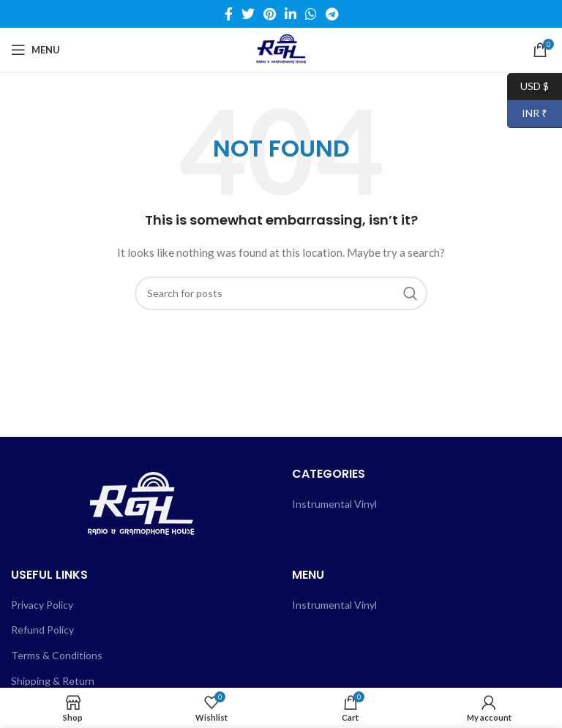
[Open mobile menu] (35, 50)
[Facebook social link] (229, 14)
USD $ (528, 87)
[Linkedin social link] (291, 14)
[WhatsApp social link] (311, 14)
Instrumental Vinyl (334, 504)
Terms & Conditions (57, 655)
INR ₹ (527, 114)
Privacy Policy (42, 605)
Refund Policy (42, 630)
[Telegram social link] (332, 14)
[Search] (281, 293)
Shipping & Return (53, 681)
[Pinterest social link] (270, 14)
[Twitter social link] (248, 14)
